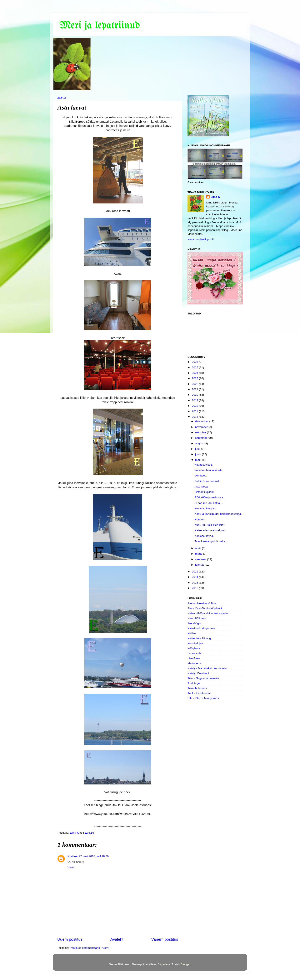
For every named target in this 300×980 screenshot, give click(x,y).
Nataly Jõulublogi (198, 673)
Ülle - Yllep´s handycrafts (203, 698)
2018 (195, 406)
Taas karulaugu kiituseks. (210, 541)
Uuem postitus (70, 939)
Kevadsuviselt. (204, 465)
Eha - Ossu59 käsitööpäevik (205, 608)
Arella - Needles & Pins (202, 603)
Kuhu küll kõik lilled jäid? (210, 525)
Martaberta (194, 663)
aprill (199, 548)
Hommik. (200, 519)
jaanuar (200, 565)
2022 (195, 384)
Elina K (215, 197)
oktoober (201, 432)
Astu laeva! (202, 487)
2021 (195, 389)
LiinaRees (194, 658)
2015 (195, 572)
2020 (195, 395)
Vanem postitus (165, 939)
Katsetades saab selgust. (210, 530)
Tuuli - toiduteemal (199, 693)
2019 (195, 400)
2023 (195, 378)
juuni (199, 454)
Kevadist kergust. (205, 508)
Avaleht (117, 939)
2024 (195, 373)
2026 (195, 362)
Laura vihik (194, 653)
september (202, 438)
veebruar (201, 559)
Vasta (71, 867)
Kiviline (72, 856)
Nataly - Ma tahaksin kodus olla (207, 668)
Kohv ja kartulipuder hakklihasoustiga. (218, 514)
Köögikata (194, 648)
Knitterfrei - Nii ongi (199, 638)
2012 (195, 588)
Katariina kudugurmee (201, 628)
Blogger (186, 964)
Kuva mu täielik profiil (201, 239)
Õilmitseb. (201, 476)
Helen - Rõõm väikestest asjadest (208, 613)
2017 (195, 411)
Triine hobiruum (197, 688)
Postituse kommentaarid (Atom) (89, 948)
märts (199, 554)
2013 (195, 583)
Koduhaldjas (195, 643)
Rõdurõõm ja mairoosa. (209, 497)
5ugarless (164, 964)
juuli (198, 449)
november (202, 427)
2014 (195, 577)
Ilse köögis (194, 623)
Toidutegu (194, 683)
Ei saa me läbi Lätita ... (209, 503)
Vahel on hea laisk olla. (209, 470)
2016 (195, 417)
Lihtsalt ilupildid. (204, 492)
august (200, 443)
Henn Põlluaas (197, 618)
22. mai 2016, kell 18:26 (94, 856)
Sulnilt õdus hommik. (208, 481)
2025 (195, 367)
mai (198, 460)
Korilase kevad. (204, 536)
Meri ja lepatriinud (100, 26)
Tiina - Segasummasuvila (203, 678)
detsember (202, 421)
